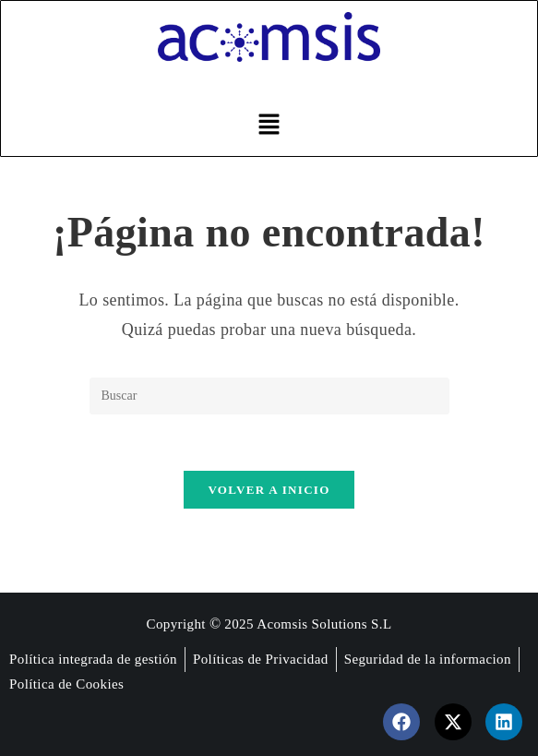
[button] (269, 126)
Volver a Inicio (269, 490)
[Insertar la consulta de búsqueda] (269, 396)
